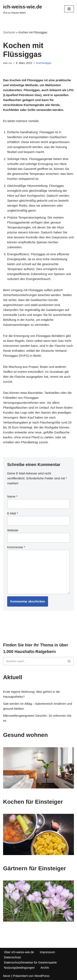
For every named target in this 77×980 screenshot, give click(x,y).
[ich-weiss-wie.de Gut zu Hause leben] (22, 9)
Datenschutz (12, 957)
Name (12, 496)
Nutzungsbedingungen (19, 968)
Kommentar (16, 547)
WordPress (42, 976)
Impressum (47, 952)
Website (13, 530)
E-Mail (13, 513)
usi (10, 63)
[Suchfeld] (34, 661)
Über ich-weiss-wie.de (19, 952)
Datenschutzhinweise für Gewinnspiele (30, 962)
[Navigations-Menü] (69, 9)
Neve (7, 976)
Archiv (45, 968)
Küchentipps (44, 63)
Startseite (9, 32)
